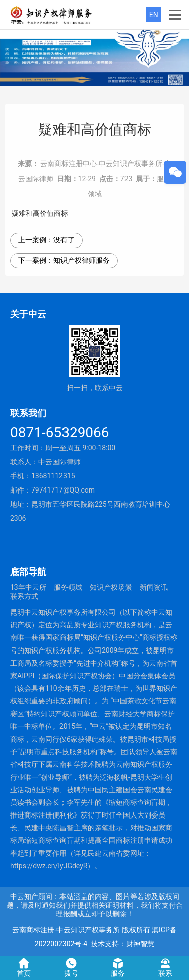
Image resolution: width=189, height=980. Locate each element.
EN (154, 15)
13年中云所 (28, 587)
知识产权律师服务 (82, 260)
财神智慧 (140, 944)
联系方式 (24, 596)
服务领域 (68, 587)
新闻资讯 (154, 587)
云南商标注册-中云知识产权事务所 (66, 930)
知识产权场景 (111, 587)
